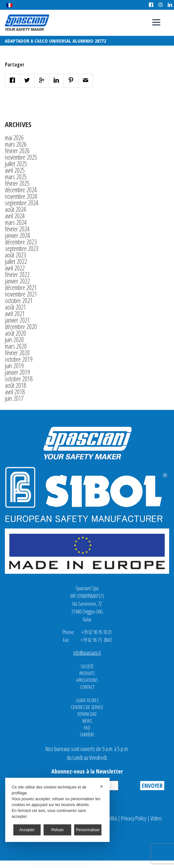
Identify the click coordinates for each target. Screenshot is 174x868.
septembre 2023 (22, 248)
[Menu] (156, 22)
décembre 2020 (21, 327)
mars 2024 (16, 222)
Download (87, 714)
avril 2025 (15, 170)
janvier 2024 (17, 235)
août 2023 (15, 255)
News (87, 721)
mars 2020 (16, 346)
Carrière (87, 735)
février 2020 (17, 353)
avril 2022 (15, 268)
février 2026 (17, 151)
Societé (87, 666)
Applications (87, 680)
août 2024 (15, 209)
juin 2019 (14, 366)
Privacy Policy (134, 818)
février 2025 (17, 183)
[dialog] (57, 810)
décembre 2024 (21, 190)
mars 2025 (16, 177)
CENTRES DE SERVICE (87, 707)
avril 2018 (15, 392)
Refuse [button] (58, 830)
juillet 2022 (16, 261)
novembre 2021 (21, 294)
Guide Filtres (87, 700)
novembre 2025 (21, 157)
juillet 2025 (16, 164)
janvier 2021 (17, 320)
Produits (87, 673)
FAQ (87, 728)
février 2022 (17, 275)
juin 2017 (14, 398)
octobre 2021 (19, 301)
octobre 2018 (19, 379)
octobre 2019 (19, 359)
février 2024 (17, 229)
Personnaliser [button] (88, 830)
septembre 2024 (22, 203)
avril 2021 (15, 314)
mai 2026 (14, 138)
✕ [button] (101, 787)
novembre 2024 (21, 196)
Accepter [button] (27, 830)
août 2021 (15, 307)
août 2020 (15, 333)
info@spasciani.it (87, 653)
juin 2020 (14, 340)
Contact (87, 687)
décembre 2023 (21, 242)
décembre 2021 (21, 288)
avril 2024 (15, 216)
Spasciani (27, 23)
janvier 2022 (17, 281)
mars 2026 (16, 144)
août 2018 (15, 385)
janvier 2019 (17, 372)
